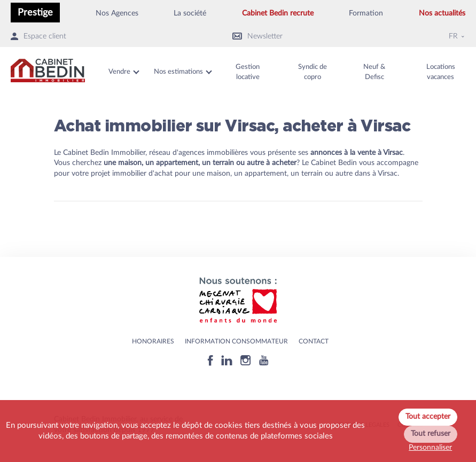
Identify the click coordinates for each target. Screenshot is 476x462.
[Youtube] (264, 360)
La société (190, 13)
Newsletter (257, 37)
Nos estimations (178, 72)
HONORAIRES (153, 341)
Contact (314, 341)
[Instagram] (246, 360)
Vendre (119, 72)
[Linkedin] (227, 360)
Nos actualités (442, 13)
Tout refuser (431, 434)
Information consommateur (236, 341)
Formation (366, 13)
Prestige (35, 13)
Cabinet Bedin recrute (278, 13)
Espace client (38, 37)
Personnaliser (430, 448)
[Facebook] (210, 360)
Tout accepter (428, 417)
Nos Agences (117, 13)
